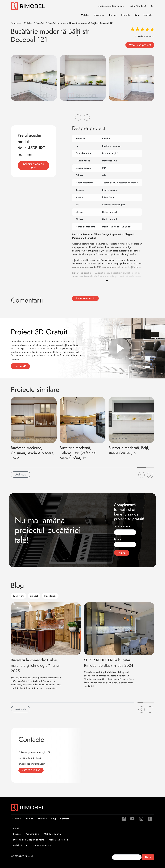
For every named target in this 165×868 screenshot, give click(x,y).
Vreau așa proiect (140, 45)
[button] (78, 117)
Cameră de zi (33, 834)
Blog (137, 15)
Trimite (122, 553)
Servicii (113, 15)
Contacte (148, 15)
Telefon (117, 539)
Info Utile (126, 15)
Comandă (20, 366)
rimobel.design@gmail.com (111, 6)
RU (152, 6)
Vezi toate (21, 474)
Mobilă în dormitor (53, 834)
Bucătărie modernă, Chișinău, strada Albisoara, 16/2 (33, 453)
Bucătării (17, 834)
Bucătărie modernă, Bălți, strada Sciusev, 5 (129, 450)
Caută (148, 857)
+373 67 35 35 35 (137, 6)
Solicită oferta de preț (34, 166)
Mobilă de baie (21, 846)
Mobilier (85, 15)
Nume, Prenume (122, 526)
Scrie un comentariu (85, 298)
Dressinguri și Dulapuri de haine (29, 840)
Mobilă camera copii (59, 840)
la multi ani (18, 596)
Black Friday (50, 596)
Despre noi (99, 15)
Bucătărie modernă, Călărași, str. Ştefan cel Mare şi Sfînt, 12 (78, 453)
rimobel (34, 596)
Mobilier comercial (42, 846)
